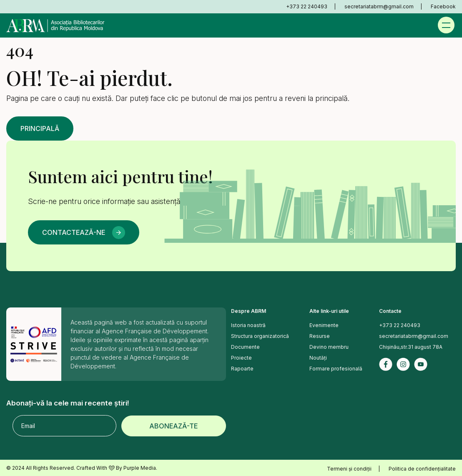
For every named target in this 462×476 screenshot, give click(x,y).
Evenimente (324, 325)
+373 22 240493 (307, 6)
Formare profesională (336, 369)
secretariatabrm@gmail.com (379, 6)
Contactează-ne (74, 232)
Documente (245, 347)
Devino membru (329, 347)
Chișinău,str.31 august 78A (411, 347)
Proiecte (241, 358)
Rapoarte (242, 369)
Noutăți (318, 358)
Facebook (443, 6)
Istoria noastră (248, 325)
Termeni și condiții (349, 469)
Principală (40, 128)
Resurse (320, 336)
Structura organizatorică (260, 336)
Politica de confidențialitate (422, 469)
